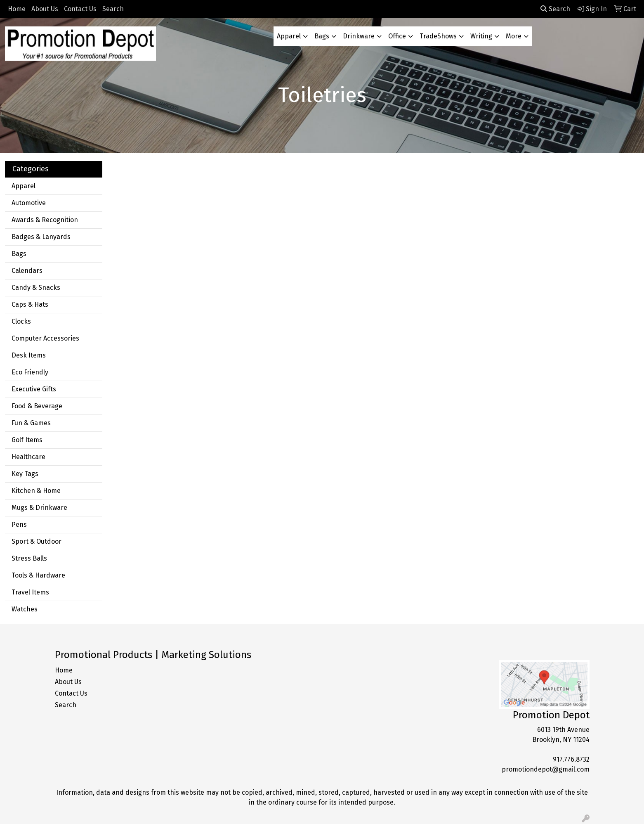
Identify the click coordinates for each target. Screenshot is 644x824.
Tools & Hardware (38, 575)
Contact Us (80, 9)
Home (17, 9)
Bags (322, 36)
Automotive (29, 203)
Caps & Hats (30, 304)
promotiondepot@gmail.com (546, 769)
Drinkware (359, 36)
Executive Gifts (34, 389)
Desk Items (29, 355)
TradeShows (438, 36)
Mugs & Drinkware (39, 508)
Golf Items (27, 440)
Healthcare (28, 457)
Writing (481, 36)
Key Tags (25, 474)
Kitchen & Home (36, 491)
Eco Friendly (30, 372)
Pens (19, 524)
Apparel (289, 36)
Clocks (21, 321)
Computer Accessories (45, 338)
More (514, 36)
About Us (45, 9)
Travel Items (30, 592)
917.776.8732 (571, 759)
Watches (25, 609)
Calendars (27, 271)
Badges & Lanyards (41, 237)
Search (113, 9)
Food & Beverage (37, 406)
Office (397, 36)
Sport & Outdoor (37, 541)
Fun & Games (31, 423)
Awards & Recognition (45, 220)
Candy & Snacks (36, 288)
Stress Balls (29, 558)
